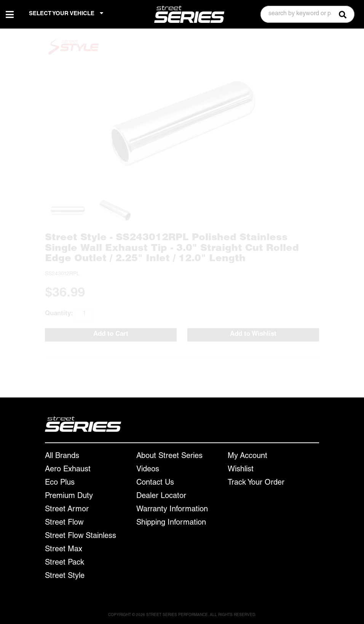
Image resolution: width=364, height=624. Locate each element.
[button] (307, 14)
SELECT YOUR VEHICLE (66, 14)
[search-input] (296, 14)
